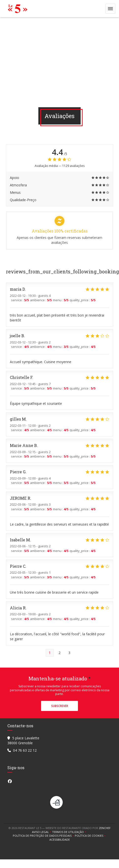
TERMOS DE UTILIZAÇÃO (70, 832)
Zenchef (105, 828)
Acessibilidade (60, 840)
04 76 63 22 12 (25, 750)
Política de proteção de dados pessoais (44, 836)
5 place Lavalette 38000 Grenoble (23, 740)
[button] (110, 9)
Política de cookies (91, 836)
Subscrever (60, 706)
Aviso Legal (42, 832)
